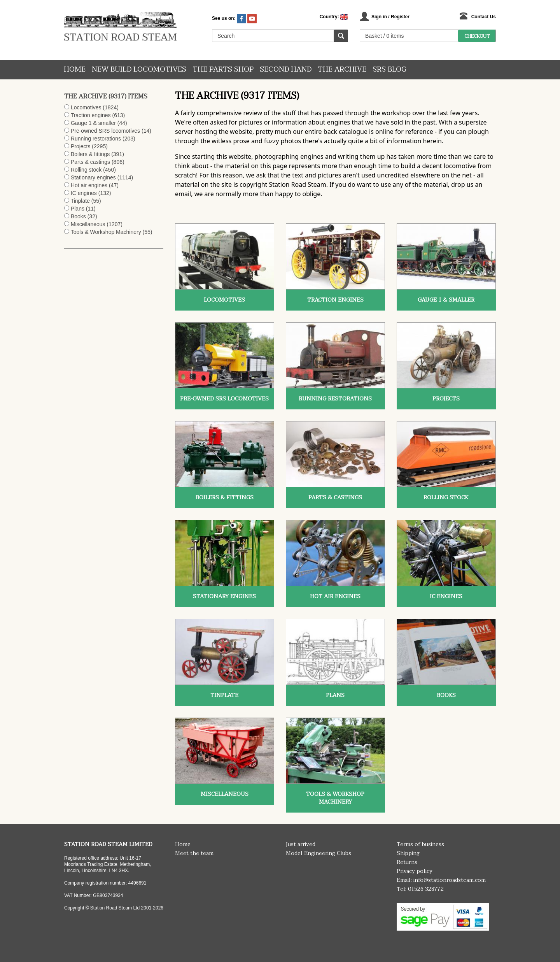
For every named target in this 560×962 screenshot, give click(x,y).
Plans (78, 209)
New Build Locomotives (139, 69)
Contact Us (484, 17)
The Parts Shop (223, 69)
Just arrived (301, 844)
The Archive (342, 69)
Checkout (477, 36)
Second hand (286, 69)
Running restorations (96, 139)
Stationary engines (93, 177)
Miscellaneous (88, 224)
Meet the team (194, 853)
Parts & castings (90, 162)
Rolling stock (86, 170)
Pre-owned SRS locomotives (105, 131)
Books (78, 216)
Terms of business (420, 844)
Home (75, 69)
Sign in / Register (390, 17)
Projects (81, 146)
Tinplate (80, 201)
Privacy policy (415, 871)
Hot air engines (89, 185)
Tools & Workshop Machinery (106, 232)
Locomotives (86, 107)
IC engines (84, 193)
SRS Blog (389, 69)
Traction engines (91, 115)
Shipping (408, 853)
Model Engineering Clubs (318, 853)
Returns (407, 862)
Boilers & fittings (90, 154)
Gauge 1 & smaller (93, 123)
